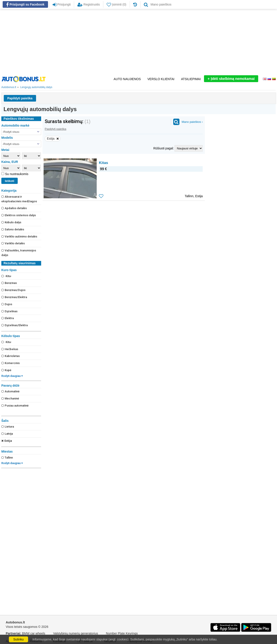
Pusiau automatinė (15, 406)
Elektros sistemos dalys (19, 215)
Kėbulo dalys (11, 222)
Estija (7, 441)
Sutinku (18, 639)
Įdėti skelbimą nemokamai (231, 79)
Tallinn (7, 458)
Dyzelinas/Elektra (14, 325)
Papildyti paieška (20, 98)
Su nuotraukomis (16, 174)
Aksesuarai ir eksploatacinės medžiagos (19, 199)
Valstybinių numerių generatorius (76, 633)
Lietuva (8, 427)
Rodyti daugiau (12, 376)
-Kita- (7, 276)
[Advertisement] (138, 42)
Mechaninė (10, 398)
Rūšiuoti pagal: (164, 148)
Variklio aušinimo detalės (19, 236)
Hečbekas (10, 349)
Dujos (7, 304)
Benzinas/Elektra (14, 297)
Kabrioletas (11, 356)
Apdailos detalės (14, 208)
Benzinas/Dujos (13, 290)
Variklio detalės (13, 243)
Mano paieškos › (192, 122)
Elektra (8, 318)
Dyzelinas (9, 311)
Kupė (6, 370)
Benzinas (9, 283)
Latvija (7, 434)
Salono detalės (13, 229)
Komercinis (11, 363)
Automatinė (10, 391)
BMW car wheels (34, 633)
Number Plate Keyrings (122, 633)
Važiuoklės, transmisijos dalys (19, 253)
